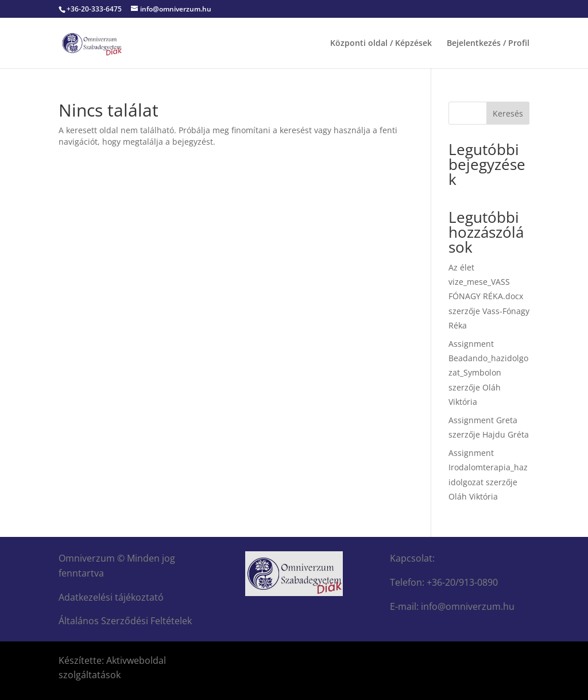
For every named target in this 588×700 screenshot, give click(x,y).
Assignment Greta (483, 420)
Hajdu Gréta (506, 434)
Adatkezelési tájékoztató (111, 597)
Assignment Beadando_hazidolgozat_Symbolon (488, 358)
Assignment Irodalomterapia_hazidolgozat (488, 467)
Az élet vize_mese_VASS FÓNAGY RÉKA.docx (486, 282)
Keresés (508, 113)
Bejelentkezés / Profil (488, 44)
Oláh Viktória (473, 496)
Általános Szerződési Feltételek (125, 621)
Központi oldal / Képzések (381, 44)
